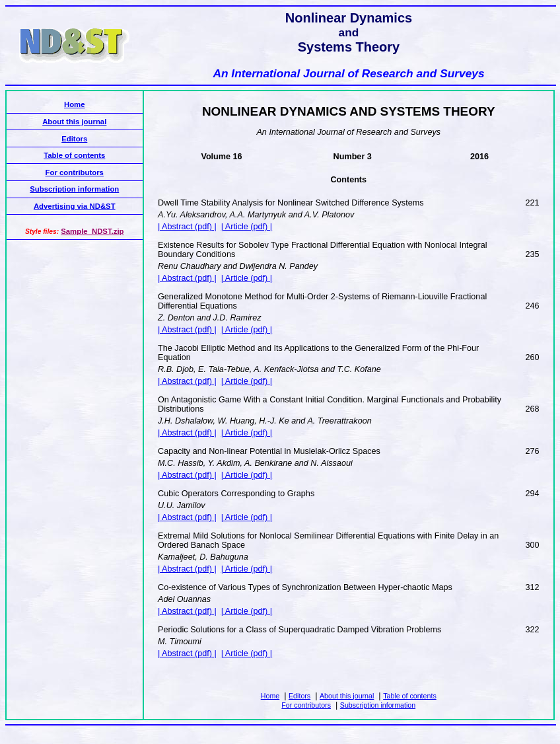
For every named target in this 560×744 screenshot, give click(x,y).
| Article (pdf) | (247, 227)
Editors (299, 696)
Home (270, 696)
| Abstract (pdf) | (187, 227)
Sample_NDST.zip (92, 231)
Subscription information (378, 705)
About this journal (347, 696)
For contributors (306, 705)
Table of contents (410, 696)
